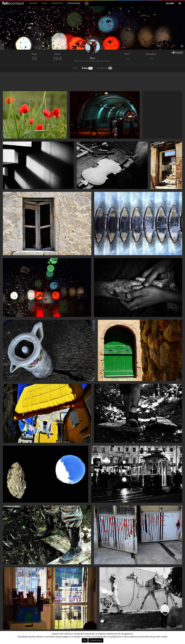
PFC (128, 54)
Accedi (170, 3)
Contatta (177, 52)
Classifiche (57, 3)
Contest (33, 3)
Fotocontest (13, 3)
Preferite (105, 68)
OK (85, 640)
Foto (44, 3)
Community (74, 3)
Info (75, 68)
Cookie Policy (96, 640)
